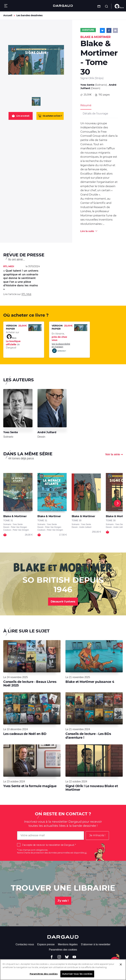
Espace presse (46, 944)
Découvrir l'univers (63, 602)
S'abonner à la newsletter (96, 944)
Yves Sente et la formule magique (30, 786)
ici (86, 853)
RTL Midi (26, 294)
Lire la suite (87, 231)
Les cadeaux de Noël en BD (25, 734)
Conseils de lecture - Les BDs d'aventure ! (88, 736)
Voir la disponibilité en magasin (61, 348)
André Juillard (47, 432)
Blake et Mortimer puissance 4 (90, 682)
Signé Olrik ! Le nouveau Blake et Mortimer (92, 788)
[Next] (117, 503)
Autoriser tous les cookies (77, 976)
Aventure (88, 30)
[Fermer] (121, 966)
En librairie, (59, 337)
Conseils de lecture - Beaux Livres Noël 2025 (30, 684)
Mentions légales (68, 944)
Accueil (8, 15)
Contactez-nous (25, 944)
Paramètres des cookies (63, 950)
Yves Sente (87, 85)
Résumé (86, 105)
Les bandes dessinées (29, 15)
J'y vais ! (63, 901)
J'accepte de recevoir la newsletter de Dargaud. (48, 845)
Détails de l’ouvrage (95, 114)
